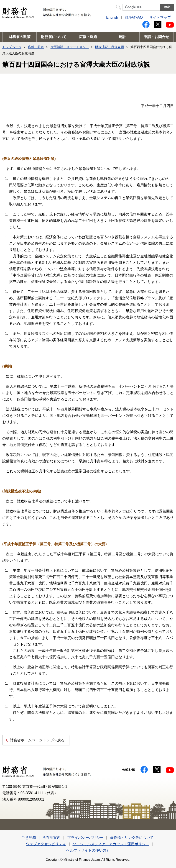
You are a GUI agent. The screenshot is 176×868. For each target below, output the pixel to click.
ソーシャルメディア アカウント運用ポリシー (111, 844)
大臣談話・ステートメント (70, 47)
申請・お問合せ (156, 37)
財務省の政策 (20, 37)
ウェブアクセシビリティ (46, 844)
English (112, 17)
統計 (122, 37)
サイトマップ (160, 17)
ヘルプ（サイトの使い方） (88, 850)
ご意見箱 (29, 838)
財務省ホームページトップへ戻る (37, 740)
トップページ (12, 47)
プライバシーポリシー (85, 838)
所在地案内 (51, 838)
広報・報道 (88, 37)
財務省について (54, 37)
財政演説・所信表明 (110, 47)
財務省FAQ (134, 17)
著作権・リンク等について (132, 838)
